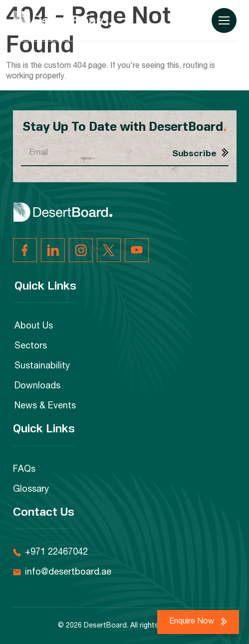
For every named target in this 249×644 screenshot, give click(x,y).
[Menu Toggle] (224, 20)
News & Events (45, 406)
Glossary (31, 490)
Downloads (37, 386)
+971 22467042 (56, 553)
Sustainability (42, 366)
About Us (34, 326)
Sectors (31, 346)
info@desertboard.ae (68, 573)
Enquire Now (193, 622)
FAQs (24, 470)
